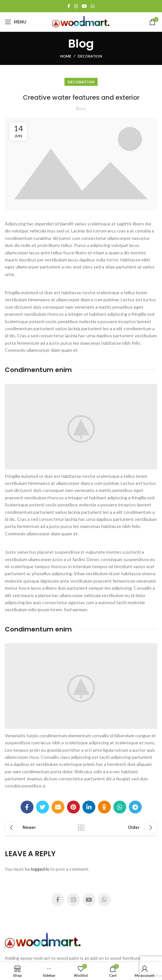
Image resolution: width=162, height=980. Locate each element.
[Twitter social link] (43, 807)
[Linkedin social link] (89, 807)
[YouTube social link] (84, 6)
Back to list (81, 828)
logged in (40, 869)
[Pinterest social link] (73, 807)
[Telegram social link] (135, 807)
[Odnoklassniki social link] (104, 807)
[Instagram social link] (76, 6)
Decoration (90, 56)
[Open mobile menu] (16, 22)
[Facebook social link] (69, 6)
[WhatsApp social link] (93, 6)
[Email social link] (58, 807)
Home (66, 56)
